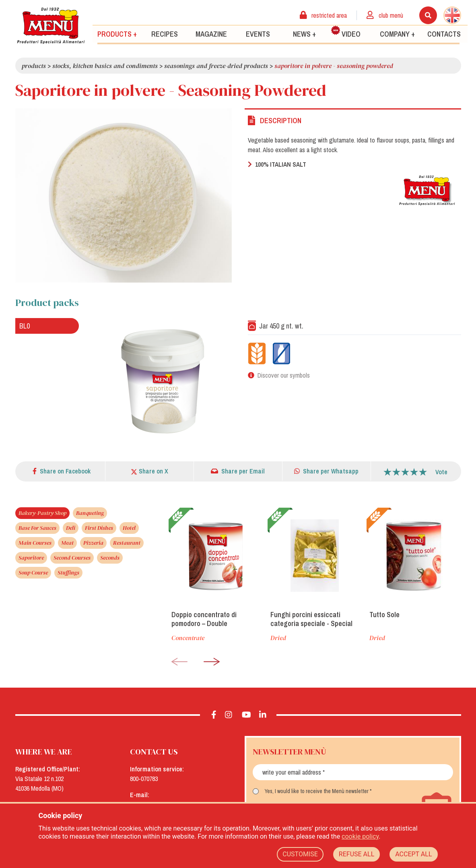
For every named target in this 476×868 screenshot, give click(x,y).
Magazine (211, 34)
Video (345, 32)
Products (34, 66)
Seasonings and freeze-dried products (216, 66)
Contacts (444, 34)
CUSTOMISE (300, 854)
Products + (117, 34)
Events (258, 34)
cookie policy (360, 836)
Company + (397, 34)
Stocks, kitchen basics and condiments (105, 66)
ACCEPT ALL (413, 854)
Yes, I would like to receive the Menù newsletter (317, 791)
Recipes (165, 34)
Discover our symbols (284, 375)
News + (304, 34)
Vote (441, 472)
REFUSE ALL (356, 854)
